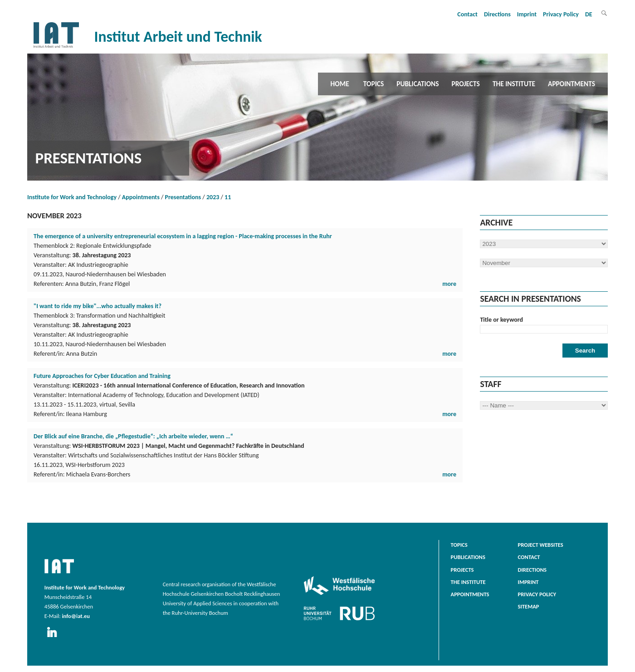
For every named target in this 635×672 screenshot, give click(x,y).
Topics (374, 84)
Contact (467, 14)
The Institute (514, 84)
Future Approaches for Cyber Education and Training (102, 376)
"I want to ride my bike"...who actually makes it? (98, 306)
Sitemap (529, 606)
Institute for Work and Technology (72, 197)
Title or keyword (501, 320)
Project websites (541, 545)
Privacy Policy (561, 14)
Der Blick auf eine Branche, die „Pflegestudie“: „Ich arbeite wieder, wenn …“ (133, 436)
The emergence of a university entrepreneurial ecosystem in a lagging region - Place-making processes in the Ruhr (183, 236)
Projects (466, 84)
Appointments (571, 84)
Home (340, 84)
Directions (497, 14)
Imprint (527, 14)
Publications (418, 84)
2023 (213, 197)
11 (228, 197)
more (449, 284)
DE (589, 14)
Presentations (183, 197)
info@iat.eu (76, 616)
